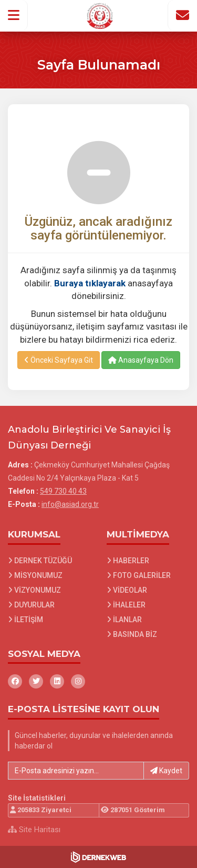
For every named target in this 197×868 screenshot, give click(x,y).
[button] (14, 15)
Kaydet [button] (166, 771)
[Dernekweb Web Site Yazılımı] (98, 857)
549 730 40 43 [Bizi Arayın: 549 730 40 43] (63, 491)
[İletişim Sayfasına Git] (182, 15)
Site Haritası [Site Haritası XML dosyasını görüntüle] (34, 830)
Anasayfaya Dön (141, 360)
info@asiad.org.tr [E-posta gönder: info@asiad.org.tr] (70, 504)
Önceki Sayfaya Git (59, 360)
